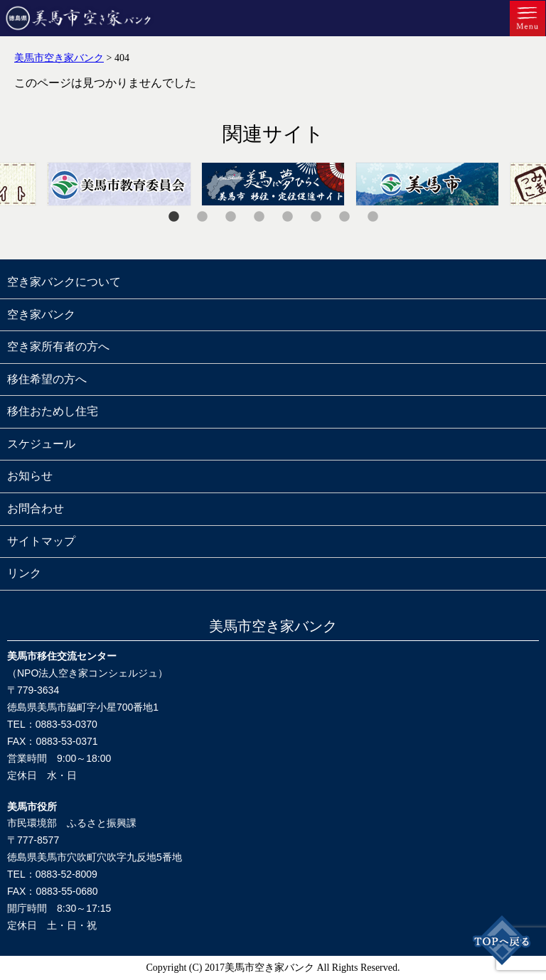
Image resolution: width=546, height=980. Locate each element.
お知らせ (30, 476)
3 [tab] (230, 217)
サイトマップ (41, 541)
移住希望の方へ (47, 379)
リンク (24, 573)
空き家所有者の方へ (58, 346)
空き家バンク (41, 314)
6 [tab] (316, 217)
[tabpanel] (273, 184)
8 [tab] (373, 217)
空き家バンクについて (64, 282)
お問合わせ (36, 508)
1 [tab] (173, 217)
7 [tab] (344, 217)
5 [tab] (287, 217)
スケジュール (41, 444)
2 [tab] (202, 217)
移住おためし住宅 (53, 411)
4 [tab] (259, 217)
